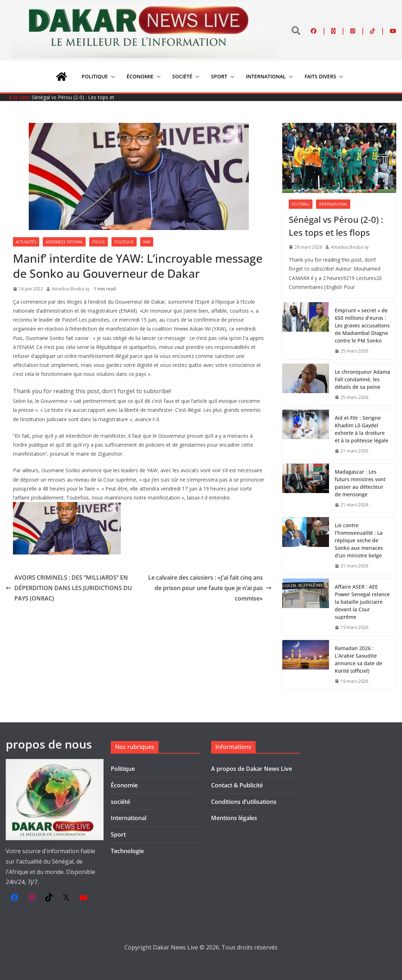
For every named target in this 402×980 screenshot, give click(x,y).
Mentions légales (234, 818)
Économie (140, 76)
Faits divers (320, 76)
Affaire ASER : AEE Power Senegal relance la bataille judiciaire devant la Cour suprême (362, 602)
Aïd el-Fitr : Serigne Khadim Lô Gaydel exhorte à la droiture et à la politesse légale (362, 429)
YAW (147, 242)
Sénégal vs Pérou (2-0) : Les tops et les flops (336, 226)
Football (301, 204)
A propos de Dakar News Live (252, 769)
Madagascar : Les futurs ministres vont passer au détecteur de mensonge (360, 483)
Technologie (127, 851)
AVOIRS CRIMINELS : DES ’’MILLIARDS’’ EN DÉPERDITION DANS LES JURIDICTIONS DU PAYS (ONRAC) (69, 588)
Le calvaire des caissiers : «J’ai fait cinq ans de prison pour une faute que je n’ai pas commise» (210, 588)
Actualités (26, 242)
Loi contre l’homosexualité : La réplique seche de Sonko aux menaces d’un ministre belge (359, 540)
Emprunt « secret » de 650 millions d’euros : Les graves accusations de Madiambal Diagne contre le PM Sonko (362, 325)
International (266, 76)
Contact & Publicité (237, 785)
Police (99, 242)
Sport (219, 76)
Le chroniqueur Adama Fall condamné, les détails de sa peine (362, 379)
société (182, 76)
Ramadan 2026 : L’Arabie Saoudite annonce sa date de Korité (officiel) (358, 659)
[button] (111, 77)
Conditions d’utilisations (244, 802)
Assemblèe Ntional (64, 242)
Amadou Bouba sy (71, 289)
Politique (95, 76)
